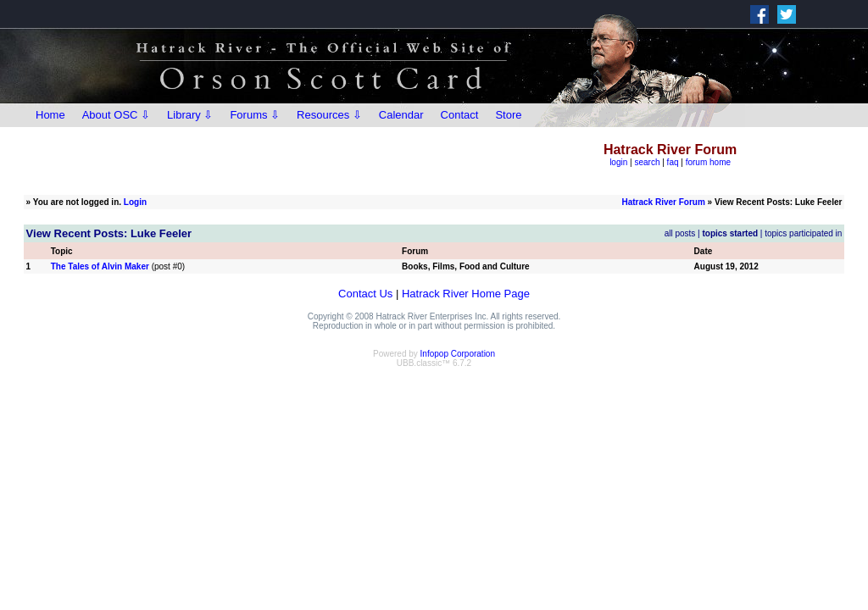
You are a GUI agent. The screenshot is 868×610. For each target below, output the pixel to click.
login (618, 162)
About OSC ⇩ (116, 115)
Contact (460, 115)
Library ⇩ (190, 115)
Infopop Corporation (458, 354)
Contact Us (365, 294)
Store (508, 115)
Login (135, 202)
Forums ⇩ (255, 115)
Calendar (401, 115)
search (647, 162)
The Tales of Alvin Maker (100, 266)
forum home (708, 162)
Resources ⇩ (329, 115)
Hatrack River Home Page (466, 294)
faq (673, 162)
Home (50, 115)
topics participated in (803, 233)
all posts (680, 233)
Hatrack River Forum (663, 202)
